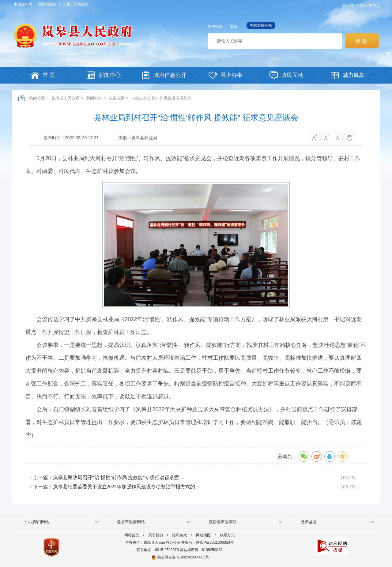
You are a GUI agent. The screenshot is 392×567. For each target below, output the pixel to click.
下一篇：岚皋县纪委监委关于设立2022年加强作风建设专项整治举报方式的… (117, 487)
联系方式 (227, 535)
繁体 (234, 27)
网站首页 (132, 535)
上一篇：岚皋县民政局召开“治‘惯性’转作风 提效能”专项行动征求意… (109, 477)
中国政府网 (23, 4)
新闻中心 (94, 98)
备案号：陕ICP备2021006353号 (207, 543)
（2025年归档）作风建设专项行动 (161, 98)
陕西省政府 (47, 4)
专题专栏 (116, 98)
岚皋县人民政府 (66, 98)
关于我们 (156, 535)
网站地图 (203, 535)
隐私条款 (179, 535)
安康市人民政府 (76, 4)
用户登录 (215, 27)
